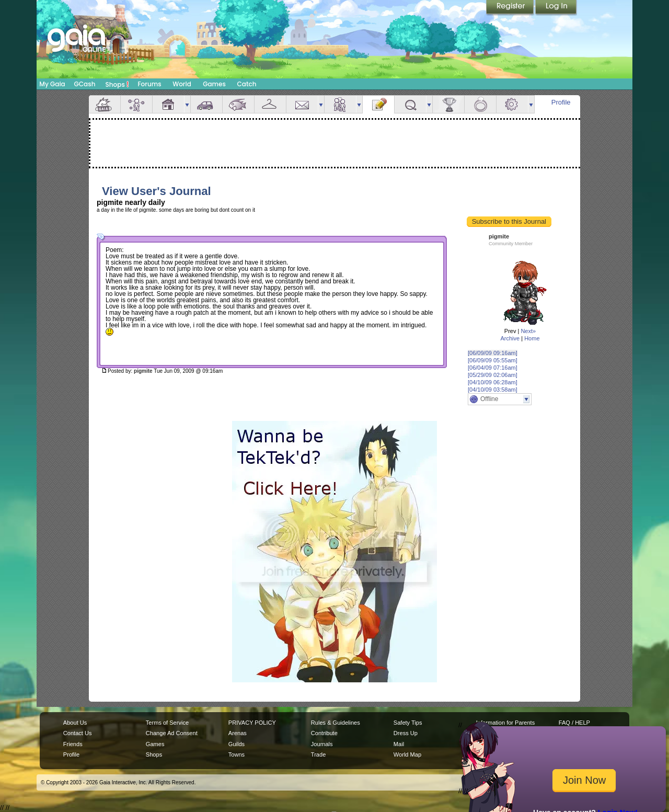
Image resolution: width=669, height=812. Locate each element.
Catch (247, 84)
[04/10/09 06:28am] (493, 382)
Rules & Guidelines (336, 723)
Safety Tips (408, 723)
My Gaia (52, 84)
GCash (85, 84)
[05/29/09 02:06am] (493, 375)
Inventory (270, 104)
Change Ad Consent (172, 733)
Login (556, 8)
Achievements (448, 104)
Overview (105, 104)
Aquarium (238, 104)
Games (214, 84)
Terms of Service (167, 723)
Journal (378, 104)
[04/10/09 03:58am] (493, 390)
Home (532, 338)
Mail (302, 104)
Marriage (480, 104)
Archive (510, 338)
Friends (340, 104)
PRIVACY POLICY (252, 723)
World (182, 84)
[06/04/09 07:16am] (493, 368)
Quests (410, 104)
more (187, 104)
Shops (117, 84)
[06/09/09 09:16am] (493, 353)
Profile (561, 102)
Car (206, 104)
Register (511, 8)
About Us (75, 723)
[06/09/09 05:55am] (493, 360)
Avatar (136, 104)
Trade (318, 754)
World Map (407, 754)
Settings (512, 104)
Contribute (324, 733)
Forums (149, 84)
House (168, 104)
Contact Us (78, 733)
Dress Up (406, 733)
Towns (237, 754)
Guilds (237, 744)
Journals (322, 744)
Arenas (238, 733)
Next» (528, 331)
